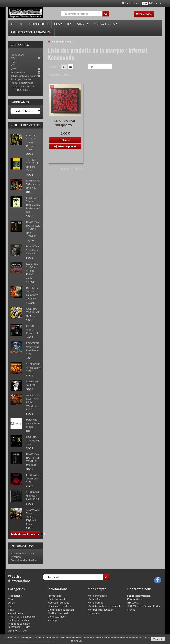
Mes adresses (95, 602)
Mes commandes (97, 596)
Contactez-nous (57, 616)
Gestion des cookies (59, 613)
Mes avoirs (94, 599)
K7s (70, 24)
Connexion (155, 3)
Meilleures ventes (25, 125)
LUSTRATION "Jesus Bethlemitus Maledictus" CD (34, 205)
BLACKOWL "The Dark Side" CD (33, 250)
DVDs (14, 62)
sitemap (52, 620)
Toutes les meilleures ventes (26, 534)
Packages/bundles (21, 79)
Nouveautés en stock (22, 553)
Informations (22, 546)
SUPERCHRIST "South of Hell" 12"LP (35, 496)
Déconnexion (95, 613)
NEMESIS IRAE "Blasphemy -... (65, 123)
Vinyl (83, 24)
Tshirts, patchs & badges (31, 32)
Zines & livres (105, 24)
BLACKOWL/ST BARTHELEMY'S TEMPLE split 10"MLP (36, 229)
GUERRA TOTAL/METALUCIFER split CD (40, 312)
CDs (58, 24)
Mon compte (97, 589)
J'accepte (158, 639)
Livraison (16, 557)
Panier (144, 14)
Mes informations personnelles (105, 606)
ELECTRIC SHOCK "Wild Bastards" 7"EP (32, 142)
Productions (38, 24)
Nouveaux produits (58, 602)
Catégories (16, 589)
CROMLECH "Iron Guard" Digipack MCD (34, 516)
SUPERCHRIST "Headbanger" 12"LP (35, 368)
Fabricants (20, 102)
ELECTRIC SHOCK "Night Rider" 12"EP (32, 270)
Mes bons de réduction (100, 610)
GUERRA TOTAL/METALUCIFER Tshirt (40, 440)
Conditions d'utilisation (24, 560)
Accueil (17, 24)
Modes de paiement (22, 83)
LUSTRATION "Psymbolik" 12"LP (34, 478)
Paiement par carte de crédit (33, 423)
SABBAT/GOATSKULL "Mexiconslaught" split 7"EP (39, 184)
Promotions (54, 596)
